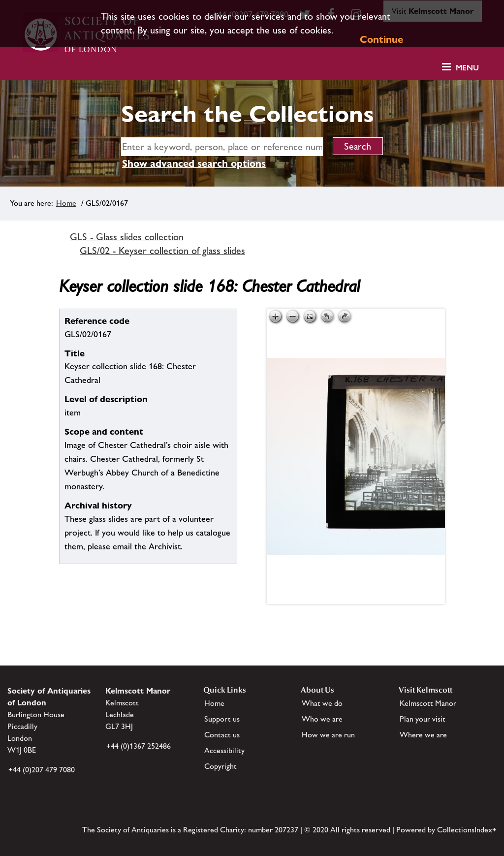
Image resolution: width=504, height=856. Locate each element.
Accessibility (224, 750)
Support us (222, 719)
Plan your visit (423, 719)
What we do (322, 703)
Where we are (423, 735)
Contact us (222, 735)
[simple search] (222, 147)
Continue (381, 39)
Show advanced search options (194, 163)
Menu (467, 68)
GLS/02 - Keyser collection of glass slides (162, 251)
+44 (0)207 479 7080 (42, 770)
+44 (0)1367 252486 (139, 746)
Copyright (220, 766)
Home (66, 203)
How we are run (328, 735)
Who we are (322, 719)
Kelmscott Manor (428, 703)
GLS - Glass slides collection (127, 237)
